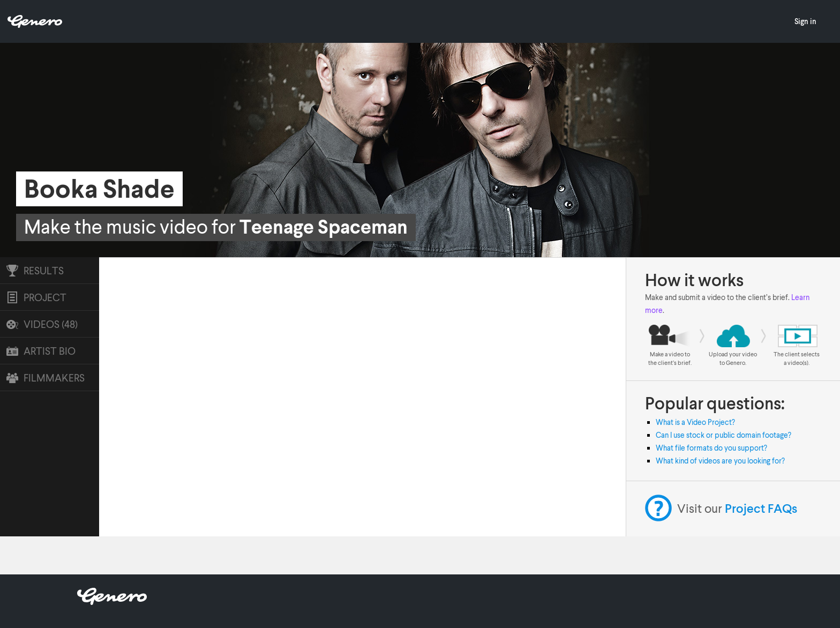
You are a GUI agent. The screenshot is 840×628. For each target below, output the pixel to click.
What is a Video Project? (695, 422)
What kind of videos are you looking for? (720, 461)
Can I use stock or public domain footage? (723, 435)
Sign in (805, 21)
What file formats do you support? (711, 448)
